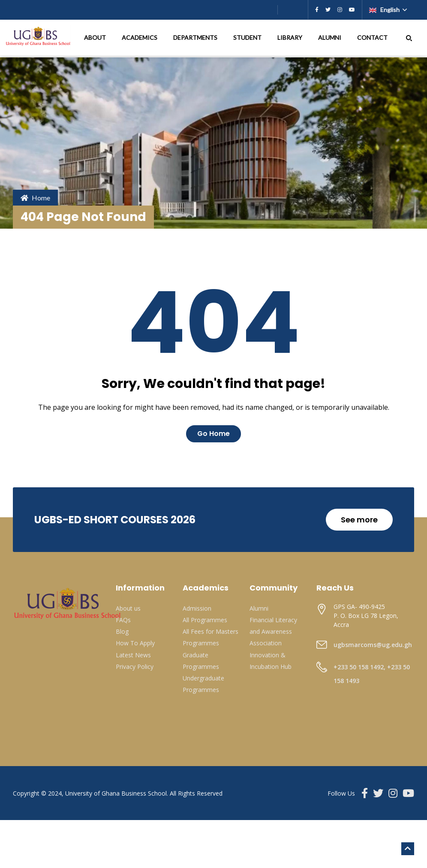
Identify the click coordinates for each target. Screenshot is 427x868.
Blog (122, 631)
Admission (197, 608)
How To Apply (135, 643)
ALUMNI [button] (330, 37)
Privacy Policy (135, 667)
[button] (409, 38)
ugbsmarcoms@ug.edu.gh (373, 645)
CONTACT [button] (373, 37)
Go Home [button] (213, 434)
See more (359, 520)
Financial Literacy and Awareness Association (273, 631)
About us (128, 608)
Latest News (133, 655)
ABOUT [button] (96, 37)
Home (35, 198)
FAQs (123, 620)
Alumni (259, 608)
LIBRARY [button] (290, 37)
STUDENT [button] (248, 37)
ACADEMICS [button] (140, 37)
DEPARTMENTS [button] (196, 37)
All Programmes (205, 620)
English (385, 10)
